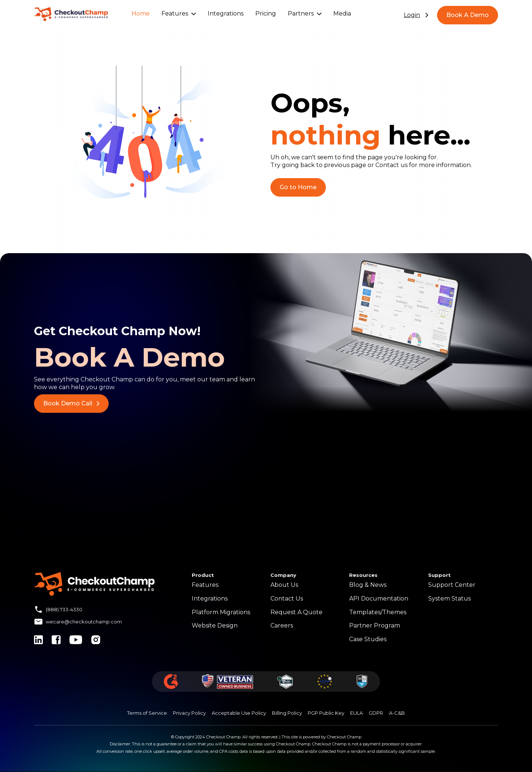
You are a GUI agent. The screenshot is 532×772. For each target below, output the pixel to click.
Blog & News (368, 585)
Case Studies (368, 639)
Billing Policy (287, 713)
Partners (305, 13)
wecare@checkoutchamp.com (84, 622)
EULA (357, 713)
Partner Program (375, 625)
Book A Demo (468, 15)
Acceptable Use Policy (239, 713)
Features (179, 13)
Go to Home (298, 187)
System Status (449, 598)
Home (141, 13)
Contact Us (287, 598)
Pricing (266, 13)
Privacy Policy (189, 713)
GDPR (376, 713)
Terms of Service (147, 713)
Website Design (215, 625)
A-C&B (397, 713)
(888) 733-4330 (64, 609)
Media (342, 13)
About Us (284, 585)
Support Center (452, 585)
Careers (282, 625)
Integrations (226, 13)
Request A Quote (296, 612)
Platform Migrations (221, 612)
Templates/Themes (378, 612)
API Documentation (379, 598)
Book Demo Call (71, 403)
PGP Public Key (326, 713)
